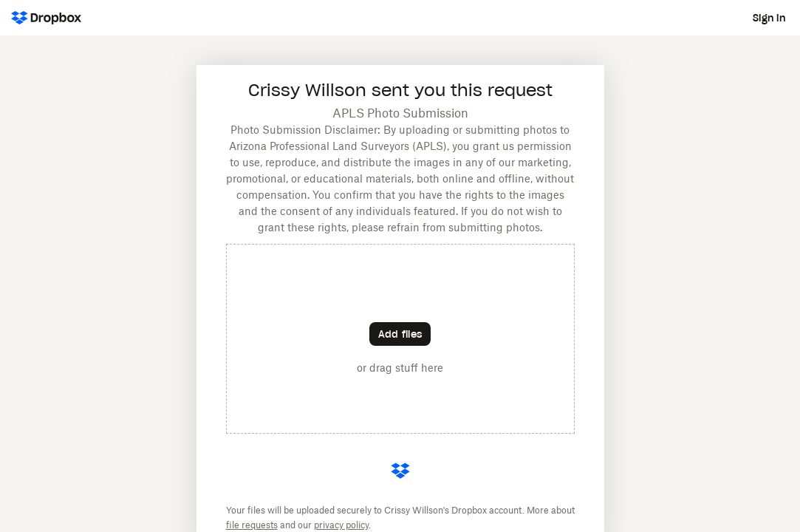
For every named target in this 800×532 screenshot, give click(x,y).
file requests (252, 525)
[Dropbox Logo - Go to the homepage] (46, 18)
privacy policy (341, 525)
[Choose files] (400, 334)
